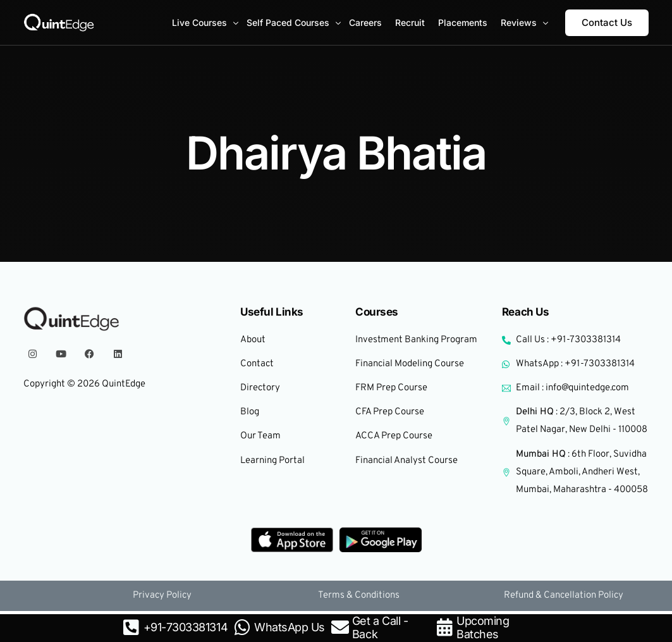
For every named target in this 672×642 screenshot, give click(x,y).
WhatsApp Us (290, 627)
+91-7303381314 (186, 627)
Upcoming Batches (483, 627)
